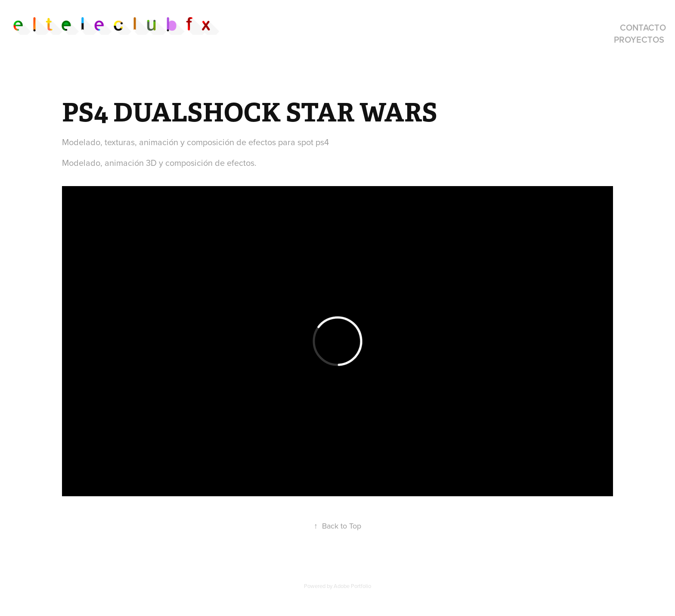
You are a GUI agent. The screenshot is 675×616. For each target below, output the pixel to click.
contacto (643, 27)
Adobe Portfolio (352, 586)
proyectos (639, 39)
